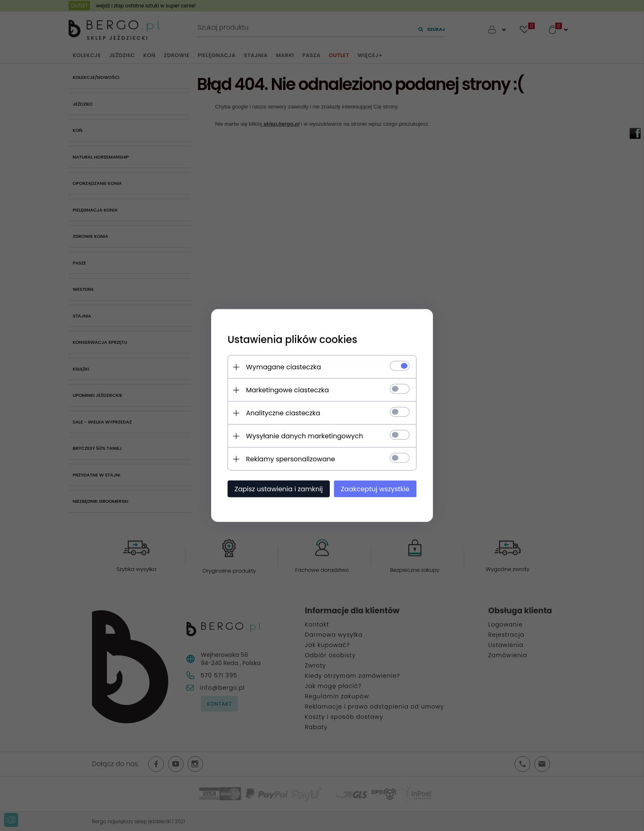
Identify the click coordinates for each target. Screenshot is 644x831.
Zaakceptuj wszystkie (375, 489)
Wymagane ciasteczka (284, 367)
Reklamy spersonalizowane (291, 459)
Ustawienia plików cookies (292, 340)
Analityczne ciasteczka (283, 413)
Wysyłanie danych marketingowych (305, 436)
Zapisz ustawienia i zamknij (279, 489)
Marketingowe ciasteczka (287, 390)
